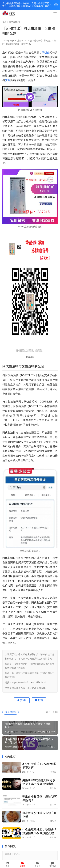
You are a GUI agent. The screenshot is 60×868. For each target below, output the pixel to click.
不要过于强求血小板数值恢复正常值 (40, 766)
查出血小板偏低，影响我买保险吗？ (40, 798)
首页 (4, 22)
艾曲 (8, 80)
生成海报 (10, 712)
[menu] (55, 14)
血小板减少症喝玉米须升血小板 (40, 815)
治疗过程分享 (36, 41)
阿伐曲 (46, 53)
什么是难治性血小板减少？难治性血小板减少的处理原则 (40, 831)
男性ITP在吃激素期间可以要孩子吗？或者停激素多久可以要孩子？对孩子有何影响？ (40, 782)
